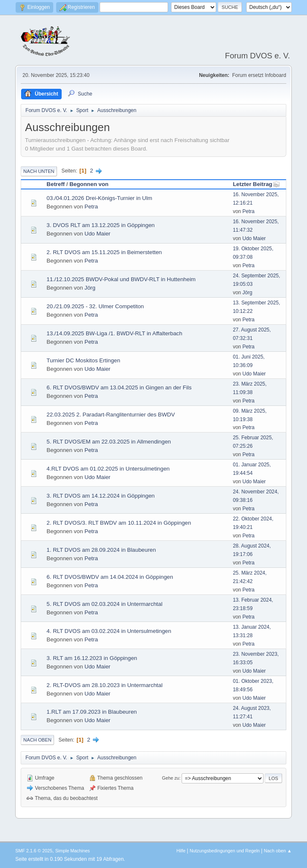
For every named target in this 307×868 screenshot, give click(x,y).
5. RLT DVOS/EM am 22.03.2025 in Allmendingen (109, 442)
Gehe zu (171, 778)
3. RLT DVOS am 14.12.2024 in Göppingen (101, 496)
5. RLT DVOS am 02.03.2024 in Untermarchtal (104, 604)
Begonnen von (89, 184)
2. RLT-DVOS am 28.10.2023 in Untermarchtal (105, 685)
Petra (91, 207)
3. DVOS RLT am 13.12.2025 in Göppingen (101, 225)
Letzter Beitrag (256, 184)
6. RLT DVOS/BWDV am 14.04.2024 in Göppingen (110, 577)
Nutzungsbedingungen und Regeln (225, 851)
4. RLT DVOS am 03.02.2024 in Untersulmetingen (109, 631)
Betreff (56, 184)
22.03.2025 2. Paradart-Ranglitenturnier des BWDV (111, 415)
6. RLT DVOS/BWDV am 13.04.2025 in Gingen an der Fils (119, 387)
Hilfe (181, 851)
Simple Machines (73, 851)
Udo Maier (97, 234)
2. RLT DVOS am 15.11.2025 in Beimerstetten (104, 252)
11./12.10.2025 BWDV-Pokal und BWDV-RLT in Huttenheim (121, 279)
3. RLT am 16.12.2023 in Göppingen (92, 658)
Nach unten (39, 171)
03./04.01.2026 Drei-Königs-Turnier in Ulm (99, 198)
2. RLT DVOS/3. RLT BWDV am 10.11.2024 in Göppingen (119, 523)
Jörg (90, 288)
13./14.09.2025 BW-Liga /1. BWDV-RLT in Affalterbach (114, 333)
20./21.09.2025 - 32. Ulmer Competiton (95, 306)
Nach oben (37, 740)
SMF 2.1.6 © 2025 (34, 851)
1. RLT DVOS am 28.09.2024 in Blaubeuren (101, 550)
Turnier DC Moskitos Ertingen (83, 360)
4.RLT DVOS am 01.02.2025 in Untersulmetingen (108, 469)
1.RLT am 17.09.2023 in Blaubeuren (92, 712)
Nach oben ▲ (278, 851)
